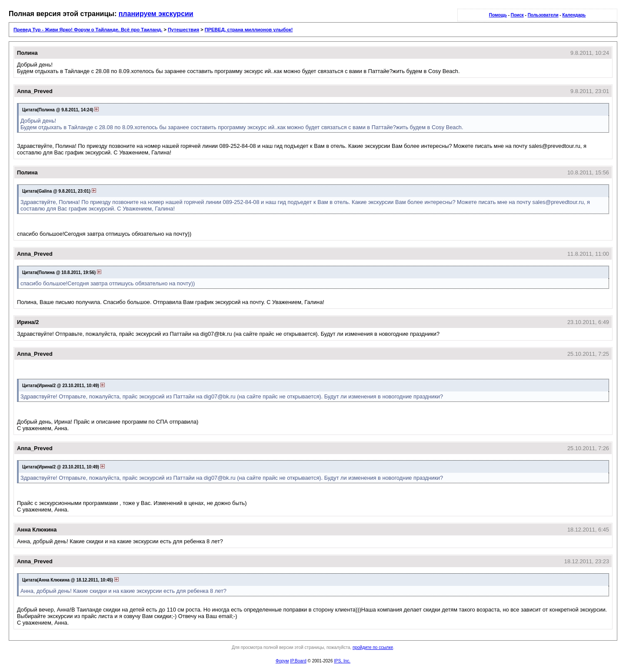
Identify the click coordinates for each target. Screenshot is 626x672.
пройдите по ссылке (373, 647)
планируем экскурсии (156, 14)
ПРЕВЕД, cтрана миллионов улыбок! (249, 30)
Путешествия (183, 30)
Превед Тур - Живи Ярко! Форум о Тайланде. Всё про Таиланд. (88, 30)
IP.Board (298, 661)
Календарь (574, 15)
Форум (282, 661)
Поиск (517, 15)
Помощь (498, 15)
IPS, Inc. (342, 661)
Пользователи (543, 15)
